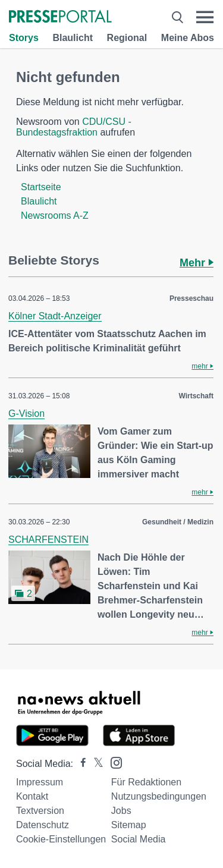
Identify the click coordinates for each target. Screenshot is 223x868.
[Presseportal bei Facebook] (80, 764)
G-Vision (26, 413)
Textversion (40, 811)
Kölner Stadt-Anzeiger (55, 316)
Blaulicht (73, 38)
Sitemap (129, 825)
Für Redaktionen (146, 782)
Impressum (40, 782)
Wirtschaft (196, 396)
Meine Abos (188, 38)
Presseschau (191, 298)
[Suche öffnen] (178, 17)
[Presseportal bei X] (95, 764)
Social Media (139, 839)
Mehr (197, 263)
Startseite (41, 187)
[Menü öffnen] (205, 17)
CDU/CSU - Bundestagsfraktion (74, 127)
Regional (127, 38)
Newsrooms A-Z (55, 216)
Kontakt (32, 796)
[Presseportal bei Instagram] (113, 762)
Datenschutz (43, 825)
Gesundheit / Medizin (178, 522)
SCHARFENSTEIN (48, 540)
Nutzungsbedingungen (159, 796)
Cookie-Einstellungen (61, 839)
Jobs (121, 811)
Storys (24, 38)
